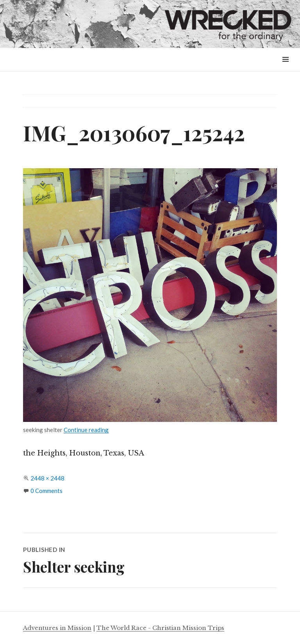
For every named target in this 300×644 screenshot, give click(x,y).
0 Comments (46, 491)
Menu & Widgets (285, 68)
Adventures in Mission (57, 628)
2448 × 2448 (47, 478)
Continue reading (86, 430)
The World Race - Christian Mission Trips (160, 628)
